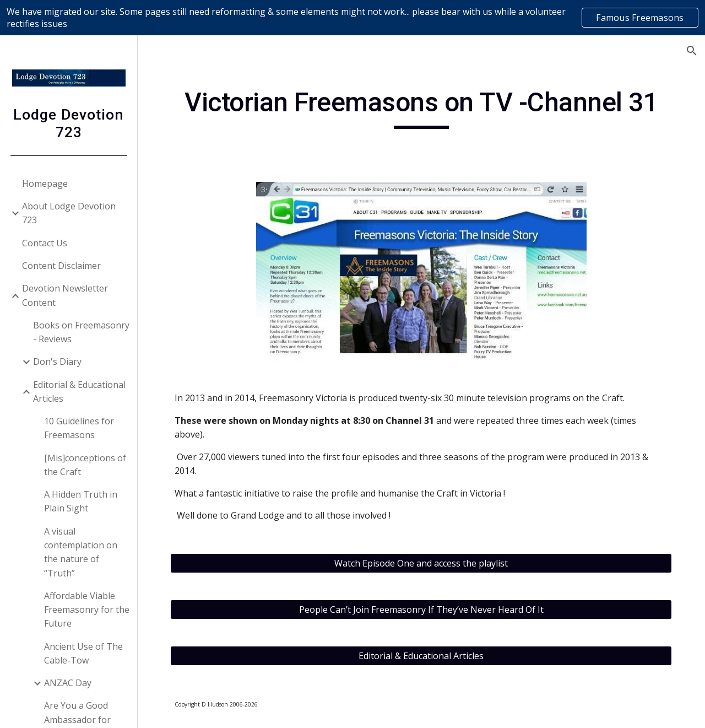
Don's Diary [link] (57, 362)
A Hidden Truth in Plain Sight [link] (81, 501)
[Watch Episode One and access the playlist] (422, 563)
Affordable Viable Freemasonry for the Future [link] (87, 610)
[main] (422, 107)
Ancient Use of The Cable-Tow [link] (83, 653)
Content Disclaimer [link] (61, 266)
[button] (692, 51)
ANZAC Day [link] (68, 683)
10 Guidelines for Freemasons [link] (79, 428)
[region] (352, 18)
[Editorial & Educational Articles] (422, 656)
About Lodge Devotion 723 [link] (69, 213)
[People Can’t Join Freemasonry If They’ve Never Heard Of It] (422, 610)
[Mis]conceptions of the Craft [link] (85, 465)
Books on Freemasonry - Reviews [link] (81, 332)
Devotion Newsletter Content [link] (65, 295)
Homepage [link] (45, 184)
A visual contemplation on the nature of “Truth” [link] (81, 552)
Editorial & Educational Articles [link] (79, 392)
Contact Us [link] (45, 243)
